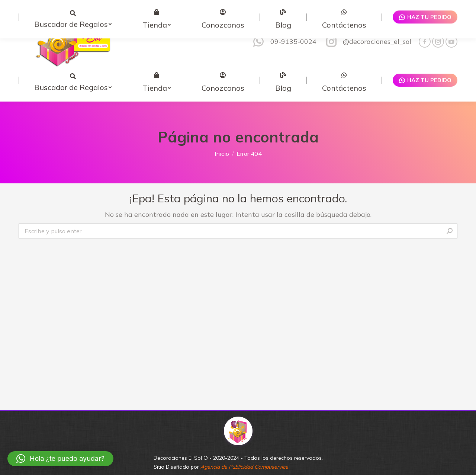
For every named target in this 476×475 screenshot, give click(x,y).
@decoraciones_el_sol (368, 27)
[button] (60, 459)
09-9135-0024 (284, 27)
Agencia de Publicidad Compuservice (244, 452)
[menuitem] (73, 65)
